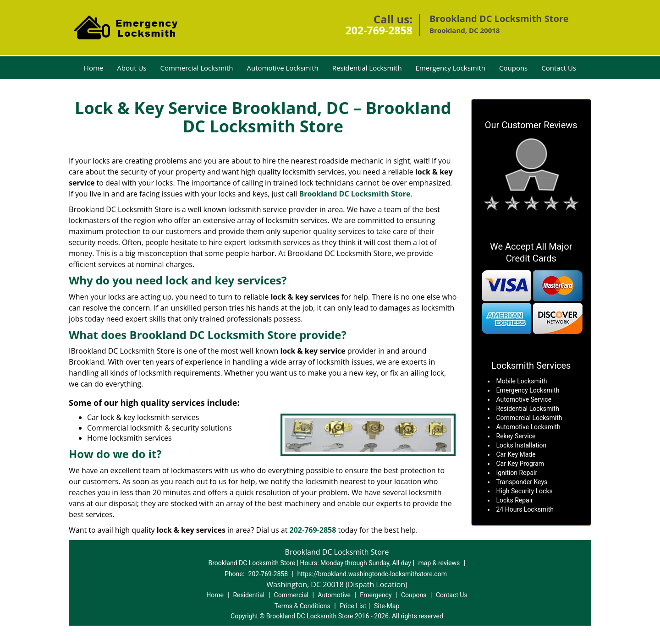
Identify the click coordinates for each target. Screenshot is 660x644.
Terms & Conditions (302, 606)
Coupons (513, 68)
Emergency (376, 595)
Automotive (334, 595)
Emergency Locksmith (451, 68)
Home (93, 68)
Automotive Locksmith (283, 68)
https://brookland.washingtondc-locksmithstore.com (372, 574)
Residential (249, 595)
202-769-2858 (379, 30)
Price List (353, 606)
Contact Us (559, 68)
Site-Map (387, 606)
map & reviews (440, 563)
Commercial (291, 595)
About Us (132, 68)
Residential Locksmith (367, 68)
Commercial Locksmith (196, 68)
